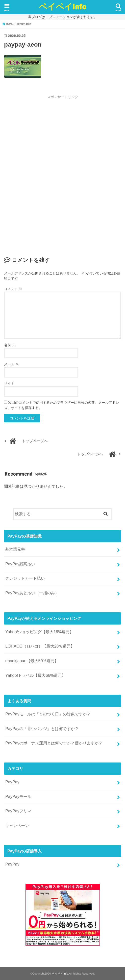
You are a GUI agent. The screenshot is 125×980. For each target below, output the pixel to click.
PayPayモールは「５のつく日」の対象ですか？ (48, 714)
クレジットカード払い (25, 578)
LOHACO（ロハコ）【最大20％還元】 (40, 646)
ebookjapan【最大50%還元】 (32, 661)
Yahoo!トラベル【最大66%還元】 (35, 675)
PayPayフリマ (18, 811)
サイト (9, 383)
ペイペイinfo (62, 6)
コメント (13, 289)
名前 (10, 345)
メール (11, 364)
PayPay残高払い (20, 564)
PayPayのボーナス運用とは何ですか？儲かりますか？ (54, 743)
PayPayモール (18, 796)
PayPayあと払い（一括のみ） (32, 593)
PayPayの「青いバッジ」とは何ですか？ (42, 729)
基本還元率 (15, 549)
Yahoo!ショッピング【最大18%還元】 (39, 632)
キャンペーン (17, 825)
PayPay (12, 782)
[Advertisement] (63, 136)
